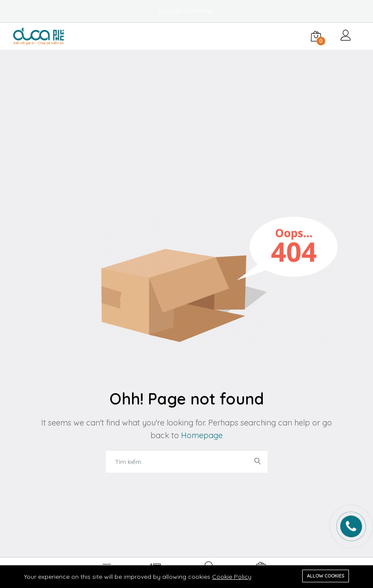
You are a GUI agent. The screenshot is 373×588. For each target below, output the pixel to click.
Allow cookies (326, 576)
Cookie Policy (232, 577)
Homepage (201, 435)
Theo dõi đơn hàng (184, 11)
